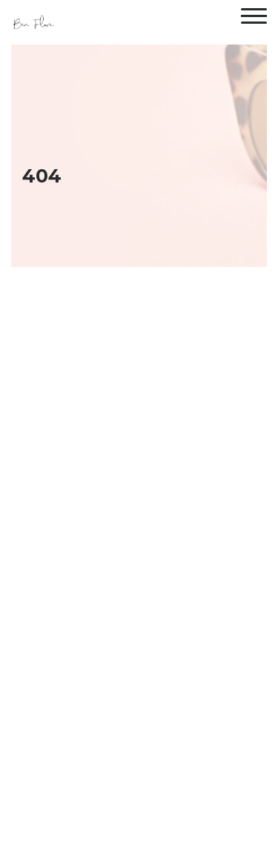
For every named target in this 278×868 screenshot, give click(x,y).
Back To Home (139, 757)
